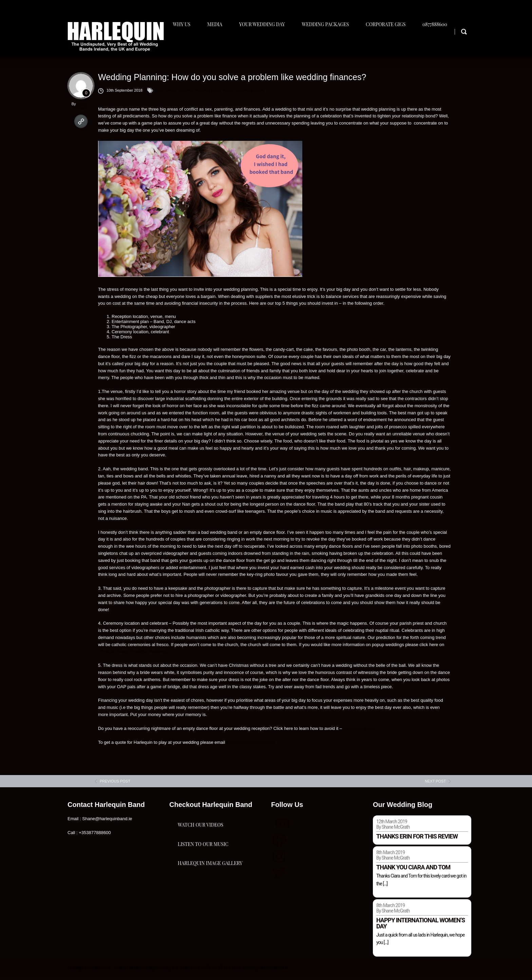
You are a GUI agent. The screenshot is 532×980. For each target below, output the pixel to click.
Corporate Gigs (391, 43)
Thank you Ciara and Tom (413, 870)
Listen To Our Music (203, 869)
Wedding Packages (330, 43)
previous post (115, 784)
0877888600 (442, 43)
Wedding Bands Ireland (214, 93)
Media (216, 43)
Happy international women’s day (421, 926)
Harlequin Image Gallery (210, 903)
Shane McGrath (80, 109)
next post (435, 784)
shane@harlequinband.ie (251, 745)
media (171, 93)
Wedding (185, 93)
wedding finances (250, 93)
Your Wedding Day (265, 43)
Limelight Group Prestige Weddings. (134, 654)
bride (159, 93)
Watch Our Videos (201, 835)
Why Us (182, 43)
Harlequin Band (360, 731)
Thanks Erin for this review (417, 839)
